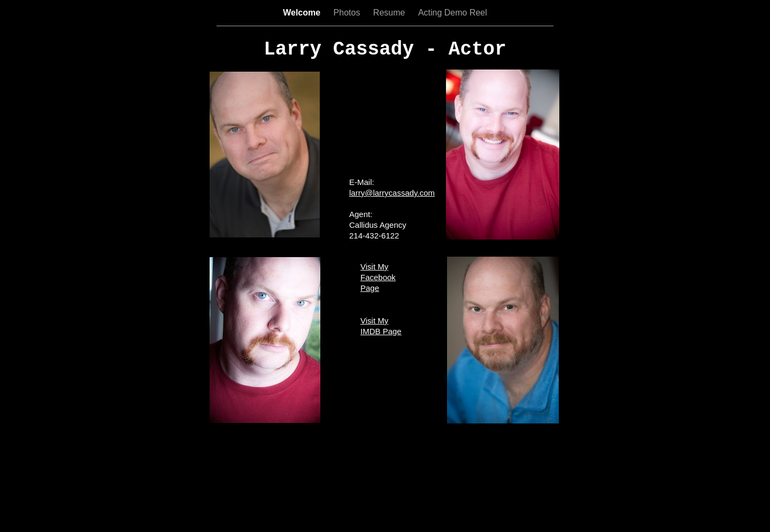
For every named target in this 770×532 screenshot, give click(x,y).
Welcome (303, 13)
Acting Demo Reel (453, 13)
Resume (390, 13)
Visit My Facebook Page (378, 277)
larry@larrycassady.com (392, 193)
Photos (348, 13)
